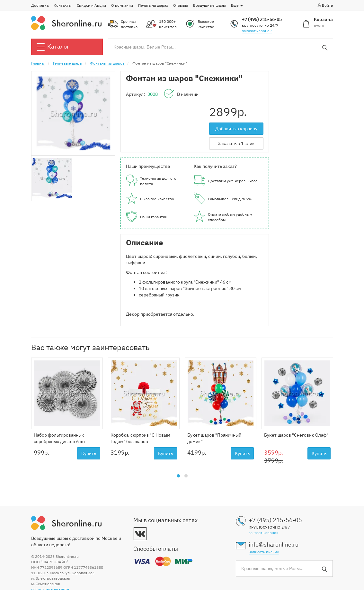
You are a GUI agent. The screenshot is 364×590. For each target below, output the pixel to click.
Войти (325, 5)
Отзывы (181, 5)
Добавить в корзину (236, 129)
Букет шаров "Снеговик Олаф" (296, 435)
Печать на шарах (153, 5)
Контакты (63, 5)
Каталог (53, 47)
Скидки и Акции (91, 5)
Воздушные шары (209, 5)
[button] (178, 476)
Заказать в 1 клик (236, 143)
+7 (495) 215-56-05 (262, 19)
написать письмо (264, 552)
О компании (122, 5)
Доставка (40, 5)
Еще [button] (237, 5)
